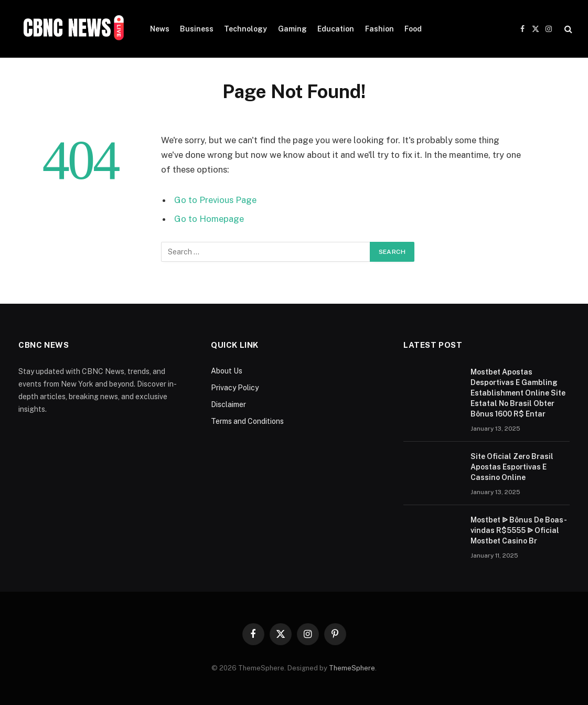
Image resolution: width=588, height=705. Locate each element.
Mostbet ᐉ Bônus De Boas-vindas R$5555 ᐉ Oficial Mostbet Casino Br (519, 530)
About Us (227, 371)
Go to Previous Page (215, 200)
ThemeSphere (352, 668)
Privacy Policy (235, 388)
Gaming (292, 29)
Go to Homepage (209, 219)
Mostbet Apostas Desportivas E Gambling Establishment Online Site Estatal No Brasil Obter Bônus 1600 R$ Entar (518, 393)
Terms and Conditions (247, 421)
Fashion (379, 29)
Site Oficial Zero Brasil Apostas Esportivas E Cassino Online (512, 467)
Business (197, 29)
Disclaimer (228, 404)
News (160, 29)
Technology (245, 29)
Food (413, 29)
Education (336, 29)
